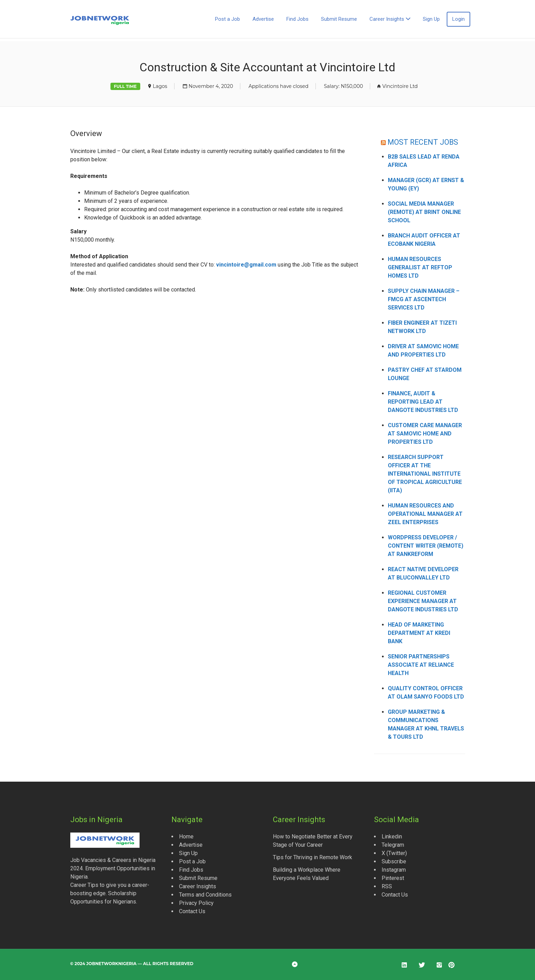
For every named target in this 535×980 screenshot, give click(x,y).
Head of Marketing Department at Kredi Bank (419, 633)
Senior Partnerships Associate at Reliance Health (421, 665)
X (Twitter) (394, 853)
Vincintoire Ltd (400, 86)
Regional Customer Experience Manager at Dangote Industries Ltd (423, 601)
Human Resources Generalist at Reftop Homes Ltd (420, 267)
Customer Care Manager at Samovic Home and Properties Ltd (425, 434)
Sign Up (431, 19)
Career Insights (387, 19)
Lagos (160, 86)
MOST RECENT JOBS (423, 142)
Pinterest (393, 878)
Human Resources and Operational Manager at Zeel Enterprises (425, 514)
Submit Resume (339, 19)
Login (458, 19)
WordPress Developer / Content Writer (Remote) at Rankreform (426, 546)
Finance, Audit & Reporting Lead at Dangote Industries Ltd (423, 402)
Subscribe (394, 861)
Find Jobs (297, 19)
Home (186, 837)
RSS (387, 886)
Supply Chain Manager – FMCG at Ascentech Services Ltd (424, 299)
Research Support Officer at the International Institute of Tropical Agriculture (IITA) (425, 474)
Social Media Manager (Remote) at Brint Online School (424, 212)
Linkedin (392, 837)
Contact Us (192, 911)
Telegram (393, 845)
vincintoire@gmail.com (246, 265)
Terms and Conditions (205, 895)
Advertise (263, 19)
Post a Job (228, 19)
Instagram (394, 870)
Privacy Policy (196, 903)
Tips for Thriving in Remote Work (313, 857)
